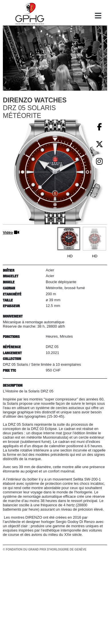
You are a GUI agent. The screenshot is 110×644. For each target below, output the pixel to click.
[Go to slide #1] (69, 239)
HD (70, 256)
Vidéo (8, 232)
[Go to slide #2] (94, 239)
